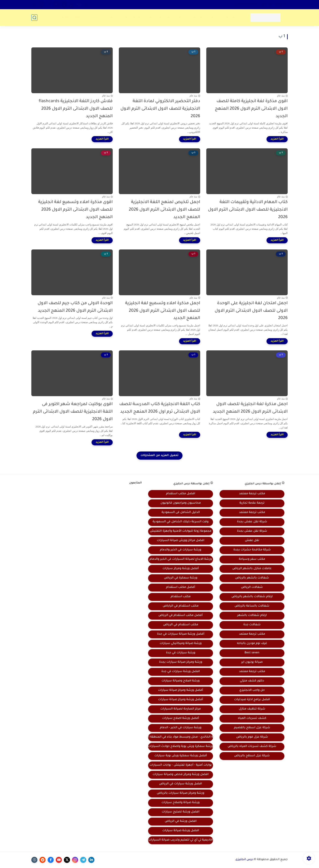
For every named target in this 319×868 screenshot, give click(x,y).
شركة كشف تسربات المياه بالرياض (252, 747)
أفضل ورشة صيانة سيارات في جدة (181, 634)
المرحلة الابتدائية (224, 17)
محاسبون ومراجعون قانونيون (181, 503)
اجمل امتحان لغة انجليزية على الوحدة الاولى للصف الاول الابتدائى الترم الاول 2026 (251, 311)
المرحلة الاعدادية (191, 17)
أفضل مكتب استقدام (181, 587)
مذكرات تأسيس (101, 17)
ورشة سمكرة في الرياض (181, 578)
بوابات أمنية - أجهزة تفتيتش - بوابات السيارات (181, 765)
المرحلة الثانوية (160, 17)
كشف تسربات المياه (252, 718)
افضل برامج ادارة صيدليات (252, 700)
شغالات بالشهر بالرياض (252, 578)
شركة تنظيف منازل (252, 709)
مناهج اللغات (131, 17)
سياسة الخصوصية (245, 4)
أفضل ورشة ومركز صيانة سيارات (181, 690)
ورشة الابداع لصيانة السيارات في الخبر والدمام (181, 559)
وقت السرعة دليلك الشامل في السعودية (181, 522)
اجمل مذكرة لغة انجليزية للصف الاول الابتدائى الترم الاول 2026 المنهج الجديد (250, 408)
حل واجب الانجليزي (252, 690)
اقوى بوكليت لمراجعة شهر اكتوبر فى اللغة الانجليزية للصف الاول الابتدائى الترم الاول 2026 (73, 412)
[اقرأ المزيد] (277, 139)
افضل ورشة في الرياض (181, 821)
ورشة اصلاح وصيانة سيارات (181, 681)
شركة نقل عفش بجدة (252, 522)
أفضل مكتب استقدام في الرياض (181, 615)
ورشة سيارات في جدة (181, 653)
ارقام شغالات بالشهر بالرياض (252, 597)
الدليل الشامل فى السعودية (181, 513)
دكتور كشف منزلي (252, 681)
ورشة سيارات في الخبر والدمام (181, 550)
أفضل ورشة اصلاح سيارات (181, 718)
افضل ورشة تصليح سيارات (181, 812)
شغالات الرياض (252, 587)
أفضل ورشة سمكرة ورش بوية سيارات (181, 756)
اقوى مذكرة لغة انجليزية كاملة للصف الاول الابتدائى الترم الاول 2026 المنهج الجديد (251, 109)
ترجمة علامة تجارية (252, 503)
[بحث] (34, 18)
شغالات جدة (252, 625)
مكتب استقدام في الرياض (181, 625)
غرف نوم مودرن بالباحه (252, 644)
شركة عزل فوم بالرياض (252, 737)
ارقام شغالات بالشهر (252, 615)
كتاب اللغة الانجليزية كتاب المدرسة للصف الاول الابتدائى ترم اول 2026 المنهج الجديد (160, 408)
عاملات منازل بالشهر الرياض (252, 569)
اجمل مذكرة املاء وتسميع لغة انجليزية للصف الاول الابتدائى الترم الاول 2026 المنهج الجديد (163, 311)
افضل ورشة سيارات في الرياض (181, 784)
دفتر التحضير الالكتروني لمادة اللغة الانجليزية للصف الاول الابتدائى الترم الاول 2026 (160, 109)
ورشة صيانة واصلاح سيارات (181, 803)
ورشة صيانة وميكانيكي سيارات (181, 644)
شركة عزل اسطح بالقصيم (252, 728)
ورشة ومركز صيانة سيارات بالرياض (181, 793)
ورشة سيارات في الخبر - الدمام (181, 728)
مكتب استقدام (181, 597)
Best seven (252, 653)
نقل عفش (252, 541)
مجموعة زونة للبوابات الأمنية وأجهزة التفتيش (181, 531)
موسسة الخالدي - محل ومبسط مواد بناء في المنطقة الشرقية (181, 737)
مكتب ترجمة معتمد (252, 494)
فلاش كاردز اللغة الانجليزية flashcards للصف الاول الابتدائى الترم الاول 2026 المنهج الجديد (76, 109)
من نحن (267, 4)
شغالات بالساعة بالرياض (252, 606)
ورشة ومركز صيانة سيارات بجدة (181, 662)
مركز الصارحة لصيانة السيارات (181, 709)
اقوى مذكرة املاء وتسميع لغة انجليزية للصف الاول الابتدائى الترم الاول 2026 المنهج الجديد (75, 210)
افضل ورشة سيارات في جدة (181, 672)
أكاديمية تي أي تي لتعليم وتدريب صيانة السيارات (181, 840)
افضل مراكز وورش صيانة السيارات (181, 541)
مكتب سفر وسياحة (252, 559)
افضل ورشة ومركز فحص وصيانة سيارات (181, 775)
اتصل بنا (281, 4)
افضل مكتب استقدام (181, 494)
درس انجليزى (244, 860)
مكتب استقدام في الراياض (181, 606)
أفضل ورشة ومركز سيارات (181, 569)
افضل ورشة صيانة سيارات (181, 831)
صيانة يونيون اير (252, 662)
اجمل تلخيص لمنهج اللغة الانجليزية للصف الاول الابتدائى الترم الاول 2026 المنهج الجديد (164, 210)
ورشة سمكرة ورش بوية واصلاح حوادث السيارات (181, 747)
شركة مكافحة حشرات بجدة (252, 550)
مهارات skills (71, 17)
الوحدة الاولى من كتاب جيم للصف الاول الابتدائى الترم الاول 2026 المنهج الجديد (75, 307)
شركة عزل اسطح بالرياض (252, 756)
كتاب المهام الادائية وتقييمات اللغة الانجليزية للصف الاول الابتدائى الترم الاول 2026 (248, 210)
